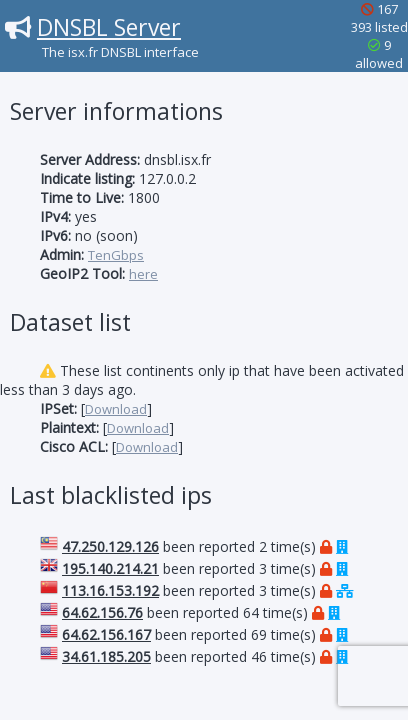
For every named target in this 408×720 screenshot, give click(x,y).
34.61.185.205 (106, 656)
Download (116, 409)
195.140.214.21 (110, 568)
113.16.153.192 (110, 590)
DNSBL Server (109, 27)
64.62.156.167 (106, 634)
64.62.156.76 (102, 612)
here (143, 274)
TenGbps (116, 255)
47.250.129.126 (110, 546)
